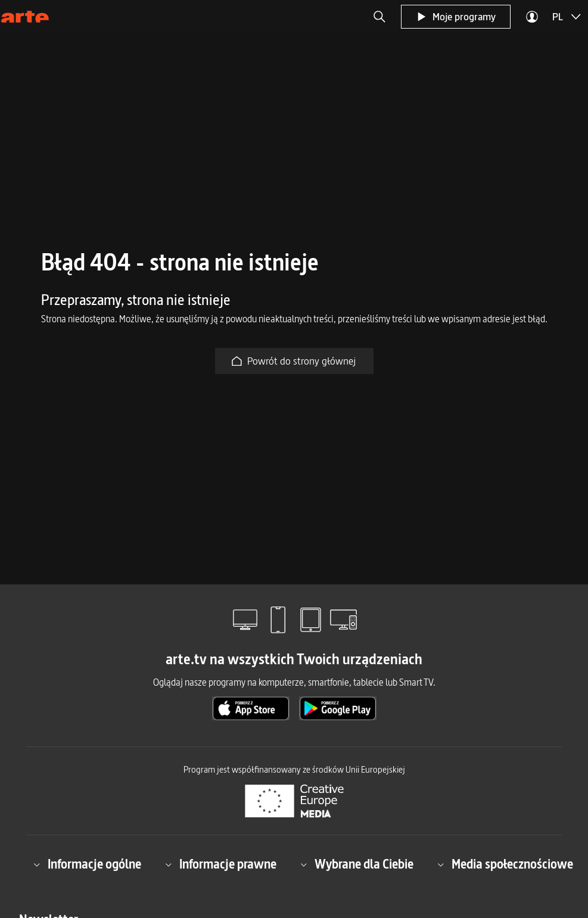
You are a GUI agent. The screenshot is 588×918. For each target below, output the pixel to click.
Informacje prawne (221, 865)
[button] (379, 17)
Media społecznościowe (505, 865)
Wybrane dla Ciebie (357, 865)
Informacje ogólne (87, 865)
